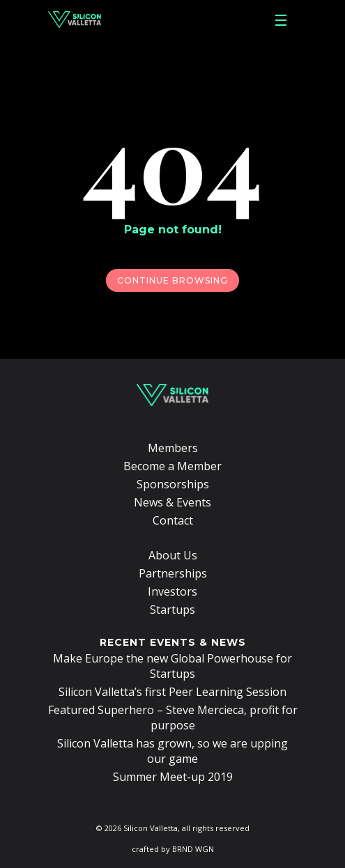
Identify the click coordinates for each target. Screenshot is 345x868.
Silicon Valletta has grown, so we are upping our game (172, 751)
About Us (173, 555)
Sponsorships (173, 484)
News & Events (172, 502)
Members (173, 448)
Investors (172, 591)
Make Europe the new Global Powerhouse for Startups (172, 666)
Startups (172, 610)
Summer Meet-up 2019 (173, 777)
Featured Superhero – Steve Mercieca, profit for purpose (173, 718)
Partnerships (173, 573)
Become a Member (172, 466)
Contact (173, 520)
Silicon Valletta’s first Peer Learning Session (172, 692)
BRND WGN (193, 849)
